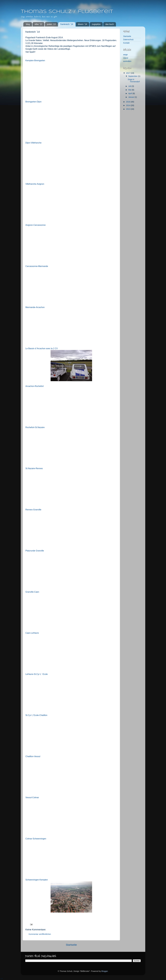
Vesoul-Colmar (32, 797)
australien (127, 61)
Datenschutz (128, 40)
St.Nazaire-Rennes (34, 468)
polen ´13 (51, 24)
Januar (132, 97)
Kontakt (126, 43)
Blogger (105, 971)
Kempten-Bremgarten (35, 60)
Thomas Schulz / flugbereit (67, 12)
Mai (130, 90)
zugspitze (96, 24)
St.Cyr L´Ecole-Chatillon (36, 715)
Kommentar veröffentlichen (40, 934)
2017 (128, 73)
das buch (110, 24)
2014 (128, 105)
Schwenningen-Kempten (37, 880)
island (126, 58)
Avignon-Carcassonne (35, 225)
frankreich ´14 (67, 24)
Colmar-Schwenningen (36, 839)
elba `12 (38, 24)
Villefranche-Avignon (35, 184)
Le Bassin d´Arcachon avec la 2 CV (42, 348)
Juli (130, 86)
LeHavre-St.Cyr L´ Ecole (37, 674)
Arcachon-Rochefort (35, 386)
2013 (128, 109)
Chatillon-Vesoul (33, 756)
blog (28, 24)
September (133, 76)
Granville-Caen (32, 592)
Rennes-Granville (33, 510)
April (131, 93)
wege (125, 55)
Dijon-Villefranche (33, 143)
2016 (128, 102)
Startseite (71, 945)
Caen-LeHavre (32, 633)
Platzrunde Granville (35, 551)
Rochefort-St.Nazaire (35, 427)
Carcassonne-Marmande (37, 266)
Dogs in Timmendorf (134, 81)
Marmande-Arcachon (35, 307)
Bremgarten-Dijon (33, 102)
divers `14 (82, 24)
